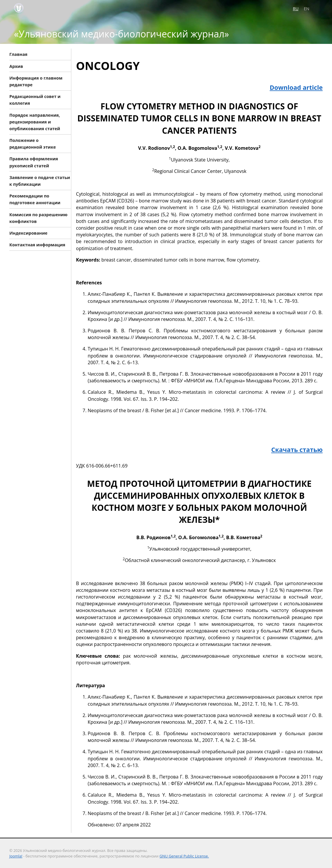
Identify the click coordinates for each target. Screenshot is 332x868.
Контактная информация (37, 245)
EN (307, 9)
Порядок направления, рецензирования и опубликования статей (35, 122)
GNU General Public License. (184, 856)
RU (296, 9)
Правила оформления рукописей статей (34, 162)
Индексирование (28, 233)
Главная (18, 54)
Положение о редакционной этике (33, 144)
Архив (16, 66)
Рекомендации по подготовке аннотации (35, 199)
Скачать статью (297, 450)
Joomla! (16, 856)
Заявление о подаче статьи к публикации (40, 181)
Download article (296, 87)
